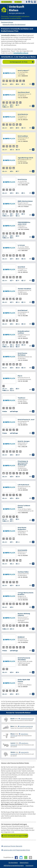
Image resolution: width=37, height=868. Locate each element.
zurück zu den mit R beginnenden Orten (17, 850)
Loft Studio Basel (23, 485)
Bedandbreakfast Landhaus (24, 332)
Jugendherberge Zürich (25, 158)
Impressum (29, 865)
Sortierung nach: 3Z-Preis (22, 62)
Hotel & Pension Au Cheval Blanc (24, 659)
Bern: (12, 726)
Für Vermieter (13, 863)
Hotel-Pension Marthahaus (22, 354)
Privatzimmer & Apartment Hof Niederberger (23, 463)
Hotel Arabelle (22, 550)
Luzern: (13, 743)
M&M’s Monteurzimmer (25, 201)
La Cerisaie (21, 245)
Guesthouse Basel (24, 92)
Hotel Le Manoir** (23, 71)
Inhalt (18, 2)
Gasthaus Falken (23, 572)
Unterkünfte (7, 2)
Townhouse (22, 398)
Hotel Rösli (21, 267)
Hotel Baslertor (23, 114)
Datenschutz (24, 863)
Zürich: (13, 752)
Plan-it (20, 376)
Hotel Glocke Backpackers (22, 528)
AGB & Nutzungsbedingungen (14, 865)
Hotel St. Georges (24, 441)
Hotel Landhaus (23, 136)
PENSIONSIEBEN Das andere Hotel (24, 223)
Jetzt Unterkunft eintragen (16, 836)
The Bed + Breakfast (24, 289)
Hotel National (23, 310)
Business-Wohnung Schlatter (24, 614)
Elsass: (13, 734)
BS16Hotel (21, 637)
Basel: (13, 719)
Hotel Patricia (22, 179)
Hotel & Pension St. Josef (26, 420)
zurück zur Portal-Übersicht (13, 846)
